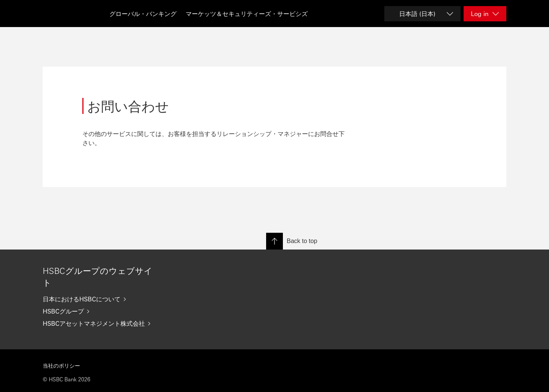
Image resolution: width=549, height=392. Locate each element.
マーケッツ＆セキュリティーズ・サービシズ (247, 14)
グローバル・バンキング (143, 14)
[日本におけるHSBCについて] (101, 299)
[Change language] (422, 14)
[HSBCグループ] (101, 311)
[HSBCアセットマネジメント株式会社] (101, 323)
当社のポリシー (61, 365)
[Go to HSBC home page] (62, 14)
